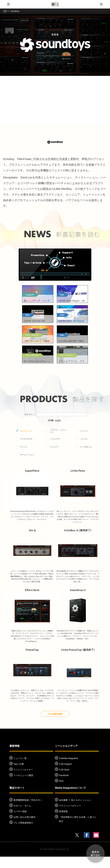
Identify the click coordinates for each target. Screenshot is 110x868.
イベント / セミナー (23, 781)
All (42, 271)
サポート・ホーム (22, 817)
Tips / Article (31, 263)
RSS (61, 792)
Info (69, 258)
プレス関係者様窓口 (23, 834)
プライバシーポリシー (70, 817)
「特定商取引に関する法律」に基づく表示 (78, 830)
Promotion (37, 255)
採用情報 (63, 823)
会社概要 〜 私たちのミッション (75, 811)
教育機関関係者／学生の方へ (28, 811)
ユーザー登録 (20, 823)
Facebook (64, 786)
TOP (5, 11)
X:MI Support (65, 775)
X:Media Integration (68, 769)
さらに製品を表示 (55, 725)
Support (67, 255)
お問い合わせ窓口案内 (24, 828)
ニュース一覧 (20, 769)
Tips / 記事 (19, 775)
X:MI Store (64, 781)
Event (70, 266)
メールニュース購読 (23, 786)
